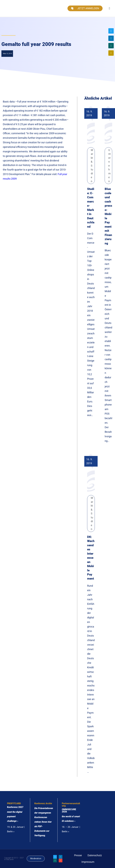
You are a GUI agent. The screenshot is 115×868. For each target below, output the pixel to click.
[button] (109, 8)
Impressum (88, 862)
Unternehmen (109, 166)
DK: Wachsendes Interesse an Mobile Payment (91, 558)
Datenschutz (95, 855)
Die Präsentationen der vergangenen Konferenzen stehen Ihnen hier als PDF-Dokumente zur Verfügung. (44, 822)
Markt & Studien (92, 166)
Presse (78, 855)
